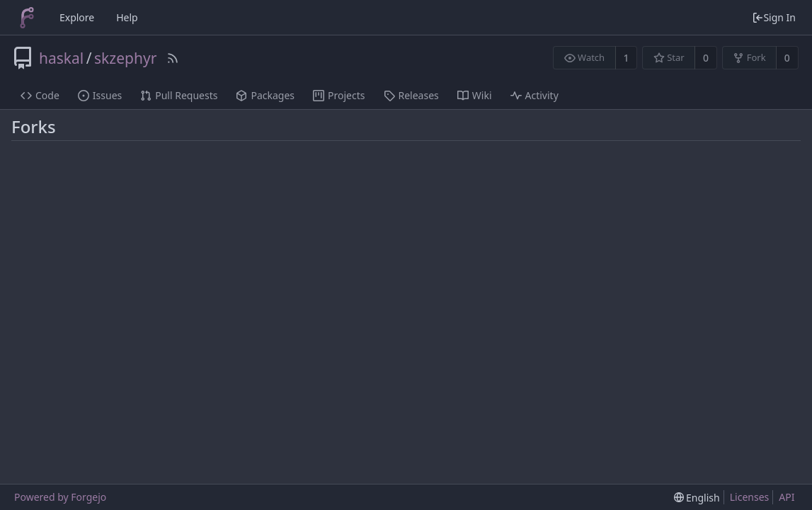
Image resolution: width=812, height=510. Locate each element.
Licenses (750, 497)
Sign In (774, 17)
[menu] (697, 498)
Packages (265, 95)
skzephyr (125, 58)
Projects (339, 95)
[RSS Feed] (173, 58)
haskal (61, 58)
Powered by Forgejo (60, 497)
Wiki (475, 95)
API (787, 497)
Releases (411, 95)
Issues (100, 95)
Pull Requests (179, 95)
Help (127, 17)
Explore (77, 17)
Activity (534, 95)
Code (40, 95)
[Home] (27, 18)
